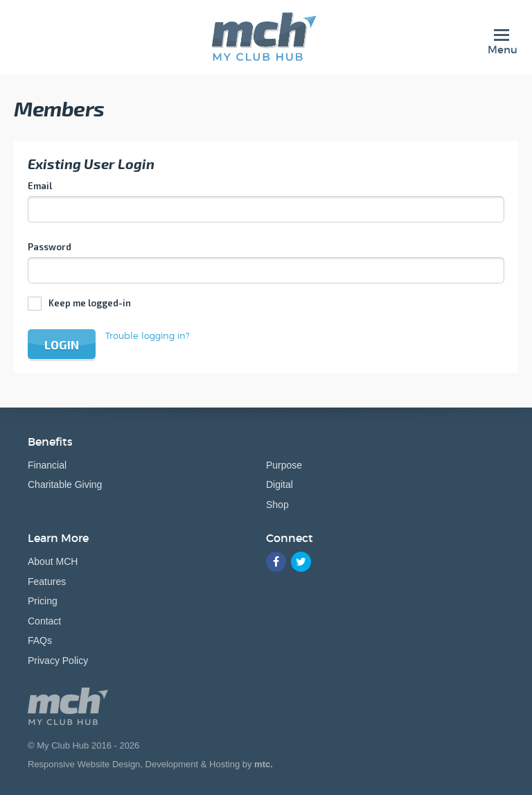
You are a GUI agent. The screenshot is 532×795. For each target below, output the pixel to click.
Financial (47, 465)
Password (50, 247)
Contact (44, 621)
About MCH (53, 561)
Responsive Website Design (84, 764)
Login (62, 344)
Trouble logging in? (148, 335)
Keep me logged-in (90, 303)
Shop (277, 505)
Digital (280, 484)
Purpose (284, 465)
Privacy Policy (58, 661)
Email (40, 186)
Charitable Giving (65, 484)
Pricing (43, 601)
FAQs (40, 640)
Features (47, 582)
